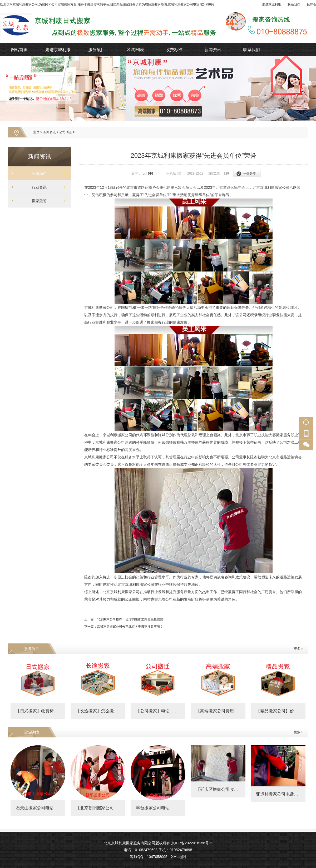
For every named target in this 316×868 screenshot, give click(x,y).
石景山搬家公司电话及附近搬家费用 (50, 808)
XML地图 (178, 857)
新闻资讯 (213, 50)
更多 (297, 649)
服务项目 (97, 50)
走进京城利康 (271, 4)
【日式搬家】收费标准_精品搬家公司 (51, 711)
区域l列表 (135, 50)
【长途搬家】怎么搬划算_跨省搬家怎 (111, 711)
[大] (144, 173)
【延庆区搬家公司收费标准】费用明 (230, 789)
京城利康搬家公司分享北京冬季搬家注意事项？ (130, 627)
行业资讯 (37, 187)
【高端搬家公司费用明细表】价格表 (230, 711)
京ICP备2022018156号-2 (192, 843)
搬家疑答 (37, 201)
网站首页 (19, 50)
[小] (157, 173)
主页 (36, 132)
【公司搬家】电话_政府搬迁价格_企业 (172, 711)
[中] (150, 173)
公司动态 (66, 132)
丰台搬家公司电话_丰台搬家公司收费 (171, 808)
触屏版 (311, 4)
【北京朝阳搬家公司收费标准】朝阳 (110, 808)
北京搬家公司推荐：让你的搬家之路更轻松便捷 (130, 619)
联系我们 (294, 4)
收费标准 (174, 50)
